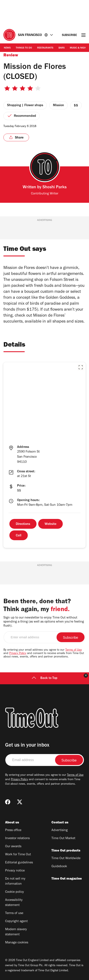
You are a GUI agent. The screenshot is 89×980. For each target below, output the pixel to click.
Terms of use (14, 913)
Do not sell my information (15, 881)
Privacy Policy (18, 654)
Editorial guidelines (19, 863)
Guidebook (59, 867)
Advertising (60, 830)
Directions (23, 524)
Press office (13, 830)
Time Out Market (63, 839)
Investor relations (17, 839)
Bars (62, 48)
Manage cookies (17, 943)
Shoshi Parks (55, 188)
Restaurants (45, 48)
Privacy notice (15, 871)
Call (19, 536)
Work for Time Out (18, 855)
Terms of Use (74, 650)
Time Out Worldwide (66, 859)
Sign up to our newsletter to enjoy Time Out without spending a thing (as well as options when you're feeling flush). (44, 622)
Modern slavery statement (16, 932)
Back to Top (45, 678)
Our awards (13, 847)
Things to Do (24, 48)
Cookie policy (15, 892)
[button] (81, 367)
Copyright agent (16, 921)
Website (50, 524)
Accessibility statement (14, 903)
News (7, 48)
